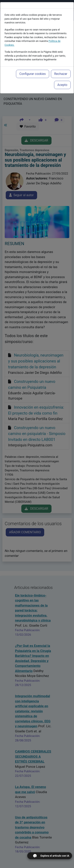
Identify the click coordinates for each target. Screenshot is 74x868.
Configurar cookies (33, 67)
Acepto (62, 78)
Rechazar (61, 67)
